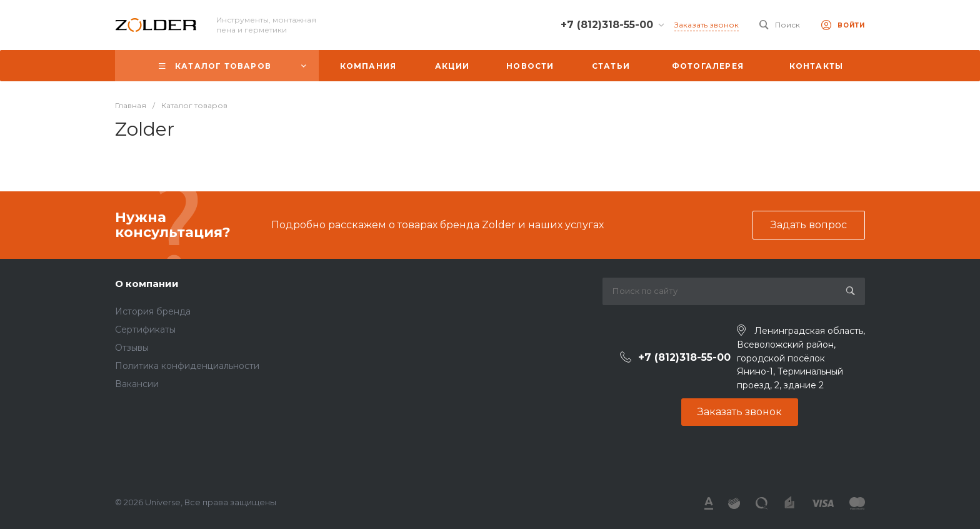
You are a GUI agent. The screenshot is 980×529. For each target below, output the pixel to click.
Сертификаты (145, 330)
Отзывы (132, 348)
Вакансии (137, 384)
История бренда (153, 311)
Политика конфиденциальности (187, 366)
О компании (147, 284)
